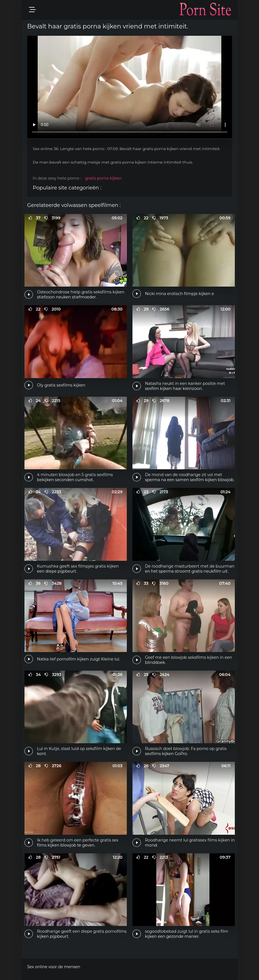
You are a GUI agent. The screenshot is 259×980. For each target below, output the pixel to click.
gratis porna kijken (103, 178)
